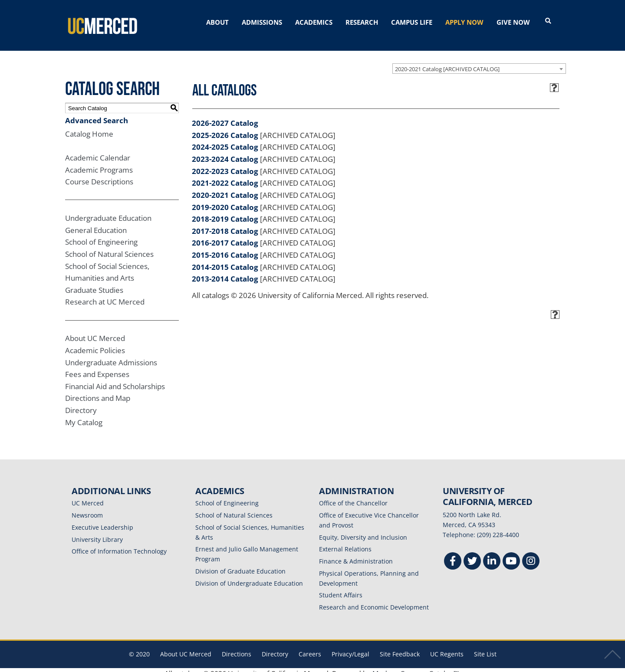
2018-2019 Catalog (225, 211)
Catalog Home (89, 126)
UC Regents (447, 647)
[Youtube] (511, 555)
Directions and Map (98, 391)
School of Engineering (101, 235)
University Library (97, 532)
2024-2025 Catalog (225, 140)
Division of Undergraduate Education (249, 576)
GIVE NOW (513, 22)
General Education (96, 223)
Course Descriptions (99, 175)
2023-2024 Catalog (225, 152)
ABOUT (217, 22)
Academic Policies (95, 343)
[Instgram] (531, 555)
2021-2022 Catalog (225, 176)
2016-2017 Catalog (225, 236)
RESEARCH (362, 22)
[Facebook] (453, 555)
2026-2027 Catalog (225, 116)
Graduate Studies (94, 283)
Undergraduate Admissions (111, 355)
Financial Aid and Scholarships (115, 379)
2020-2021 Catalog (225, 188)
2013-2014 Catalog (225, 272)
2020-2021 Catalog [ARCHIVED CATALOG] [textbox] (447, 62)
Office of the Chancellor (353, 496)
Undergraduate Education (108, 211)
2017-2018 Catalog (225, 224)
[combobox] (479, 61)
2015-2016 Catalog (225, 247)
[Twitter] (472, 555)
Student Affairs (341, 588)
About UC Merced (95, 331)
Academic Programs (99, 162)
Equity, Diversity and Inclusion (363, 530)
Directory (81, 403)
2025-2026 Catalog (225, 128)
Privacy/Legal (350, 647)
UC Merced (88, 496)
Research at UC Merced (105, 295)
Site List (485, 647)
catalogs (188, 666)
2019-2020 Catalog (225, 200)
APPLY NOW (464, 22)
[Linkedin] (492, 555)
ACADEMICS (314, 22)
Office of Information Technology (119, 544)
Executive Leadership (102, 520)
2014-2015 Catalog (225, 260)
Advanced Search (97, 113)
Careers (310, 647)
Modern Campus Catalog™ (416, 666)
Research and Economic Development (374, 600)
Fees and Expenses (97, 367)
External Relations (345, 542)
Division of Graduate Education (240, 564)
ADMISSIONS (262, 22)
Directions (237, 647)
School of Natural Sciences (109, 247)
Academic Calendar (98, 150)
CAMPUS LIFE (412, 22)
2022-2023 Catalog (225, 164)
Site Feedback (400, 647)
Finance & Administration (356, 554)
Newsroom (87, 508)
